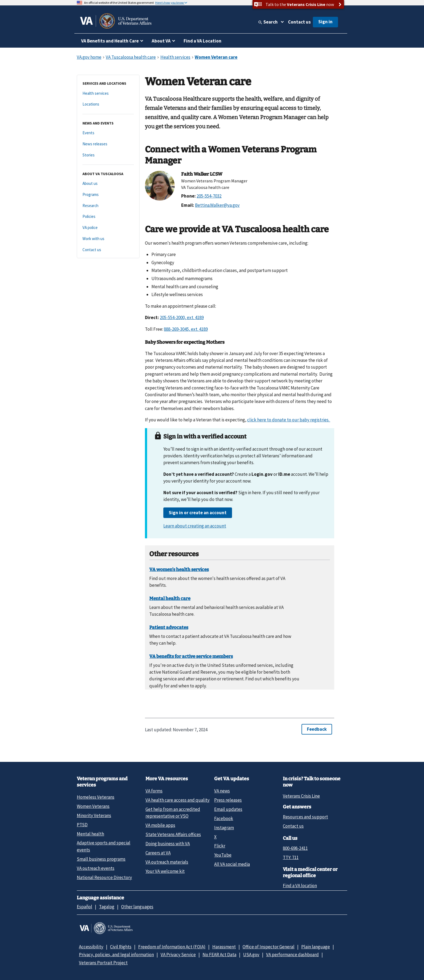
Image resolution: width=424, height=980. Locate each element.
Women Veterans (93, 806)
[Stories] (108, 155)
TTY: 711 (291, 857)
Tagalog (107, 907)
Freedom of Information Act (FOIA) (172, 947)
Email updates (228, 809)
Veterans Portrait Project (103, 963)
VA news (222, 791)
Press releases (228, 800)
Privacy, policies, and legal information (116, 955)
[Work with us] (108, 239)
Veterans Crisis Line (301, 796)
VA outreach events (96, 868)
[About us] (108, 184)
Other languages (137, 907)
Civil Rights (121, 947)
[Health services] (108, 94)
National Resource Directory (104, 877)
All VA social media (232, 864)
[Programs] (108, 195)
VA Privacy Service (178, 955)
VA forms (154, 791)
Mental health (90, 834)
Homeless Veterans (96, 797)
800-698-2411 (295, 848)
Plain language (316, 947)
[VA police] (108, 228)
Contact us (299, 22)
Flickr (220, 846)
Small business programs (101, 859)
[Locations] (108, 104)
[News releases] (108, 144)
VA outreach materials (167, 862)
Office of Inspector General (269, 947)
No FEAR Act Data (219, 955)
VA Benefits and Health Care (110, 41)
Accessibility (91, 947)
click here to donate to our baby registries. (289, 420)
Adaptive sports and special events (104, 846)
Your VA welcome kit (165, 871)
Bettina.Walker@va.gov (217, 205)
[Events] (108, 133)
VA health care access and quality (178, 800)
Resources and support (305, 817)
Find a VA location (300, 886)
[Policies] (108, 217)
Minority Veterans (94, 815)
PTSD (82, 825)
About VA (161, 41)
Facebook (224, 818)
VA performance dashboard (292, 955)
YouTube (223, 855)
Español (85, 907)
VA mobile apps (160, 825)
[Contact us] (108, 250)
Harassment (224, 947)
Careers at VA (158, 853)
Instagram (224, 828)
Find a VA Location (203, 41)
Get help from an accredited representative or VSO (173, 813)
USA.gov (251, 955)
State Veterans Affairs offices (173, 834)
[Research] (108, 206)
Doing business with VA (168, 844)
